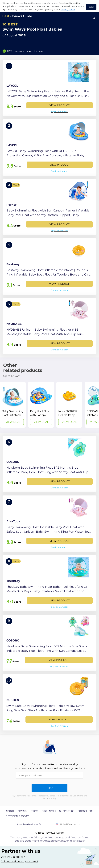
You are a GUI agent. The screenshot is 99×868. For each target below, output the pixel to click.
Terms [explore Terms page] (35, 811)
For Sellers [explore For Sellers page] (85, 811)
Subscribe (50, 788)
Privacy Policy (68, 9)
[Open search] (93, 18)
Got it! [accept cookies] (91, 7)
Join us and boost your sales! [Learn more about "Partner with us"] (20, 862)
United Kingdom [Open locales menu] (68, 824)
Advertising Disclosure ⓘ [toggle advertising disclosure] (29, 824)
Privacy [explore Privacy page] (22, 811)
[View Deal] (13, 405)
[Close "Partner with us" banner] (96, 849)
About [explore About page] (10, 811)
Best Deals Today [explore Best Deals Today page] (17, 816)
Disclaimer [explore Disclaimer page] (49, 811)
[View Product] (50, 88)
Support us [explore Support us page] (67, 811)
